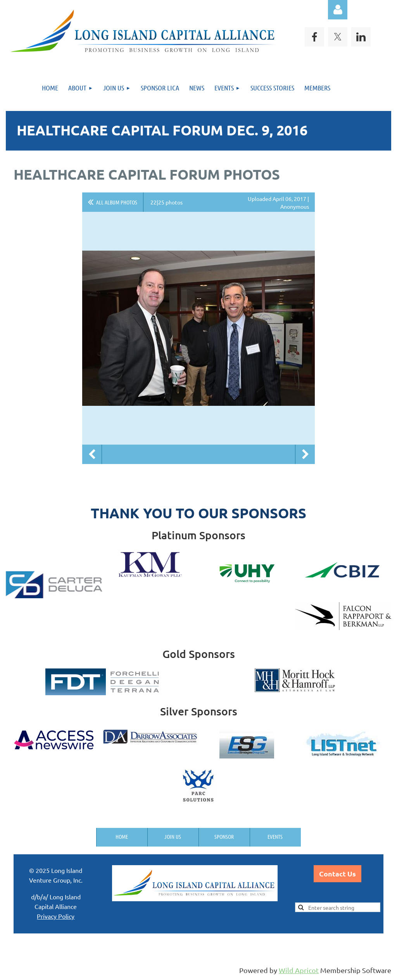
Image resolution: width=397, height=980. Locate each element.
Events (275, 836)
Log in (338, 10)
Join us (173, 836)
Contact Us (337, 874)
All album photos (117, 202)
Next (305, 454)
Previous (92, 454)
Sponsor (224, 836)
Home (122, 836)
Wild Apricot (299, 970)
